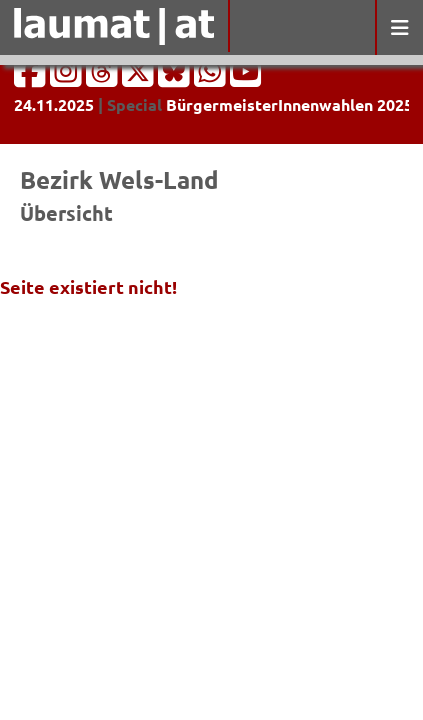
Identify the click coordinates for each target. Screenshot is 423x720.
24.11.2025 (54, 104)
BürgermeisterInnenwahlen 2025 (289, 104)
